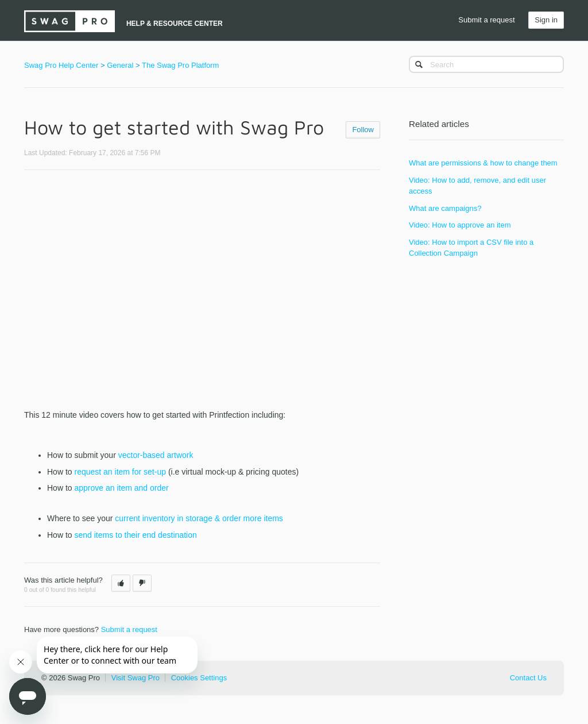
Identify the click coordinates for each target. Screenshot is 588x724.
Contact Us (528, 678)
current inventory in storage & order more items (199, 518)
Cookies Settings (199, 678)
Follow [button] (363, 130)
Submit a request (486, 20)
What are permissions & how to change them (483, 163)
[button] (121, 583)
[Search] (486, 64)
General (120, 65)
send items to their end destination (135, 535)
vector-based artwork (156, 455)
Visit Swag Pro (136, 678)
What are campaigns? (445, 208)
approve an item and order (121, 488)
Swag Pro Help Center (61, 65)
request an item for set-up (120, 472)
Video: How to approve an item (460, 225)
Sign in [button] (546, 20)
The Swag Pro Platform (180, 65)
